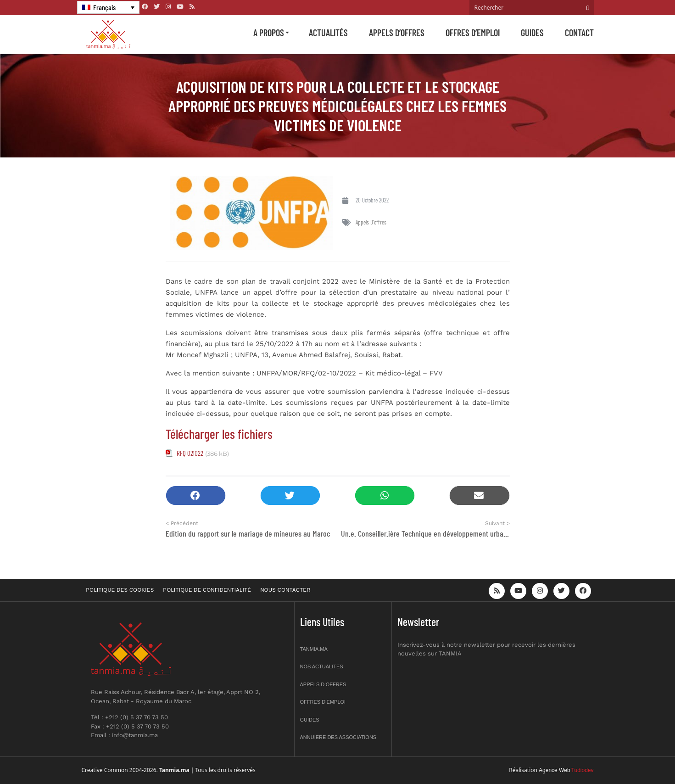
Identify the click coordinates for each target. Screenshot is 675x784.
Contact (579, 33)
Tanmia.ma (314, 649)
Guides (532, 33)
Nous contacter (285, 590)
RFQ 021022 (190, 453)
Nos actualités (322, 666)
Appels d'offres (371, 222)
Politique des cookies (120, 590)
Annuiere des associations (338, 737)
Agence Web (555, 770)
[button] (196, 496)
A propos (269, 33)
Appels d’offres (397, 33)
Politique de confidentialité (207, 590)
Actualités (328, 33)
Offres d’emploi (473, 33)
